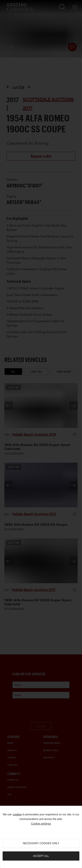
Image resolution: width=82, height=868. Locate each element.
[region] (41, 837)
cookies (17, 814)
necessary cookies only (41, 843)
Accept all (41, 856)
